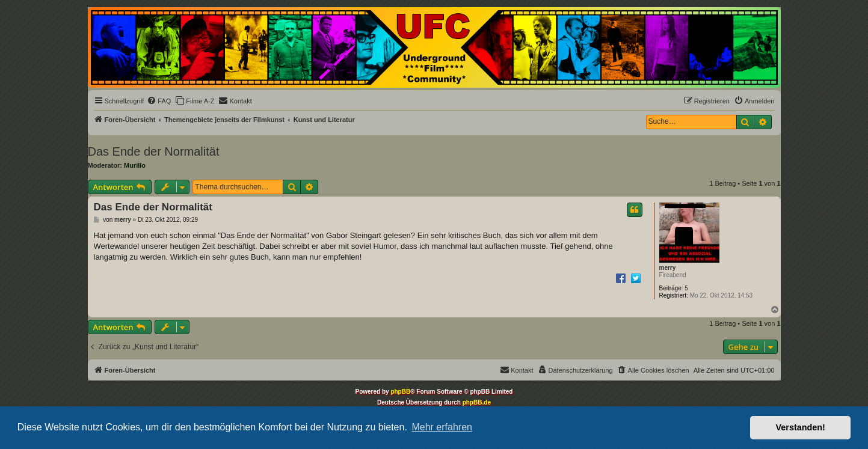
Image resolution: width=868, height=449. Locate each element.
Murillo (135, 165)
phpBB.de (477, 402)
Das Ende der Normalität (154, 151)
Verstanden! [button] (801, 427)
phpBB (400, 392)
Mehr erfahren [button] (442, 427)
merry (668, 268)
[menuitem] (159, 101)
